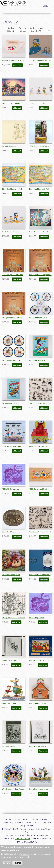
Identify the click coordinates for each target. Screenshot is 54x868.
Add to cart (17, 65)
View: (41, 28)
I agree (17, 863)
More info (25, 857)
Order (33, 28)
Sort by (23, 28)
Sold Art (12, 28)
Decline (7, 863)
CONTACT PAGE (23, 838)
